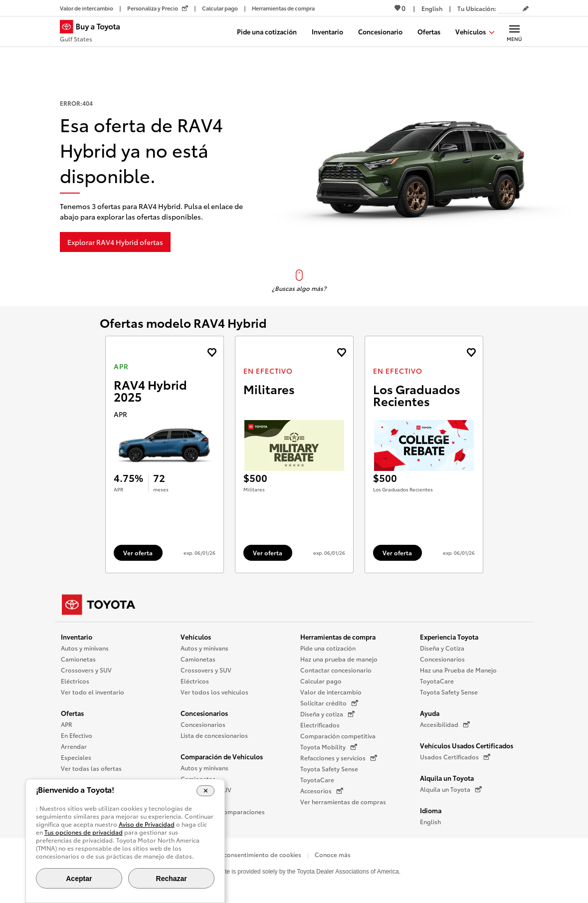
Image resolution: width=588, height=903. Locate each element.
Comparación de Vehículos (222, 756)
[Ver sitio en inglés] (432, 8)
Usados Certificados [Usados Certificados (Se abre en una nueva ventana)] (455, 757)
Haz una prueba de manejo (339, 659)
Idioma (431, 810)
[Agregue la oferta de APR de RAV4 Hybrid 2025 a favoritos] (212, 352)
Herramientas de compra (338, 637)
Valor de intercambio (331, 692)
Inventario (77, 637)
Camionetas (78, 659)
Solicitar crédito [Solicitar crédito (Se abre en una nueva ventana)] (329, 703)
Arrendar (74, 746)
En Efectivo (77, 735)
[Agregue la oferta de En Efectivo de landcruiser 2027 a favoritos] (341, 352)
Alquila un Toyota (447, 778)
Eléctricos (75, 681)
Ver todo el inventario (93, 692)
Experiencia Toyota (449, 637)
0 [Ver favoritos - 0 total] (400, 8)
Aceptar (79, 879)
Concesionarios (204, 713)
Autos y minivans (85, 648)
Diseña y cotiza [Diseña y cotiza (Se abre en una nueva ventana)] (327, 714)
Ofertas (72, 713)
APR (67, 724)
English (430, 821)
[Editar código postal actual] (526, 9)
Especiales (76, 757)
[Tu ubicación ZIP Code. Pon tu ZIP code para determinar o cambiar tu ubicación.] (510, 8)
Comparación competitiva (338, 736)
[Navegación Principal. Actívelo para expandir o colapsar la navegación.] (514, 31)
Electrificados (320, 725)
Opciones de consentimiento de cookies (244, 854)
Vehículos (196, 637)
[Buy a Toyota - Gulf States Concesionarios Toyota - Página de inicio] (94, 32)
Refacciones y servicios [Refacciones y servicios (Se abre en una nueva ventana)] (339, 758)
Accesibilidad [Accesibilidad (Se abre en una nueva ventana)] (445, 724)
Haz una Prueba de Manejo (458, 670)
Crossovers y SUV (86, 670)
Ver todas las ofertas (91, 768)
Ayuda (430, 713)
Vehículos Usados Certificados (467, 745)
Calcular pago (321, 681)
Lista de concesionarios (214, 735)
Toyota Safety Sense (329, 769)
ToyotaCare (317, 780)
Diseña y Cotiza (442, 648)
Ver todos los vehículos (214, 692)
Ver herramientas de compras (343, 801)
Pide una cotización (328, 648)
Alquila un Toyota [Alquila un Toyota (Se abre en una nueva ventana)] (451, 789)
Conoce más (333, 854)
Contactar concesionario (336, 670)
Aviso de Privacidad (147, 824)
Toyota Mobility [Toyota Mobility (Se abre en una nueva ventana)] (329, 747)
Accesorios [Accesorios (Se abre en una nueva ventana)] (322, 791)
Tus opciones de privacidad (84, 832)
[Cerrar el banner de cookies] (206, 791)
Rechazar (172, 879)
